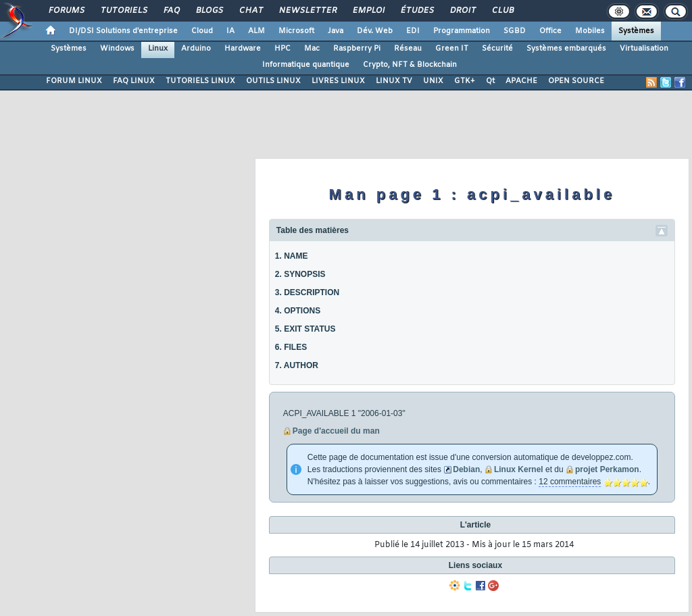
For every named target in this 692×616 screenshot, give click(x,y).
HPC (282, 49)
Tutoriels (123, 11)
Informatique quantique (306, 65)
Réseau (408, 49)
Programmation (462, 31)
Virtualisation (644, 49)
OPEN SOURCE (576, 81)
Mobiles (590, 31)
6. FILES (291, 347)
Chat (250, 11)
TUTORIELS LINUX (200, 81)
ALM (256, 31)
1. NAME (292, 256)
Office (550, 31)
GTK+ (465, 81)
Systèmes (636, 31)
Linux (158, 49)
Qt (490, 81)
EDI (413, 31)
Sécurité (497, 49)
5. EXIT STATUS (305, 329)
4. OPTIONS (298, 311)
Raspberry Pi (357, 49)
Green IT (452, 49)
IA (230, 31)
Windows (117, 49)
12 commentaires (570, 482)
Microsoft (296, 31)
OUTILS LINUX (273, 81)
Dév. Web (375, 31)
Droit (462, 11)
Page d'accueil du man (336, 431)
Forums (66, 11)
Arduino (196, 49)
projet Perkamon (607, 469)
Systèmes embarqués (566, 49)
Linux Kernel (519, 469)
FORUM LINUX (74, 81)
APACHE (521, 81)
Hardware (243, 49)
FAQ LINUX (134, 81)
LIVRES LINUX (338, 81)
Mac (312, 49)
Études (417, 11)
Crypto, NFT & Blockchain (410, 65)
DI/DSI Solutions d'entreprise (123, 31)
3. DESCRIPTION (307, 292)
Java (336, 31)
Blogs (209, 11)
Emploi (368, 11)
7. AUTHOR (297, 365)
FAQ (171, 11)
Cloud (202, 31)
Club (502, 11)
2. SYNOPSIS (300, 274)
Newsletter (307, 11)
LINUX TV (394, 81)
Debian (466, 469)
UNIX (433, 81)
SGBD (515, 31)
